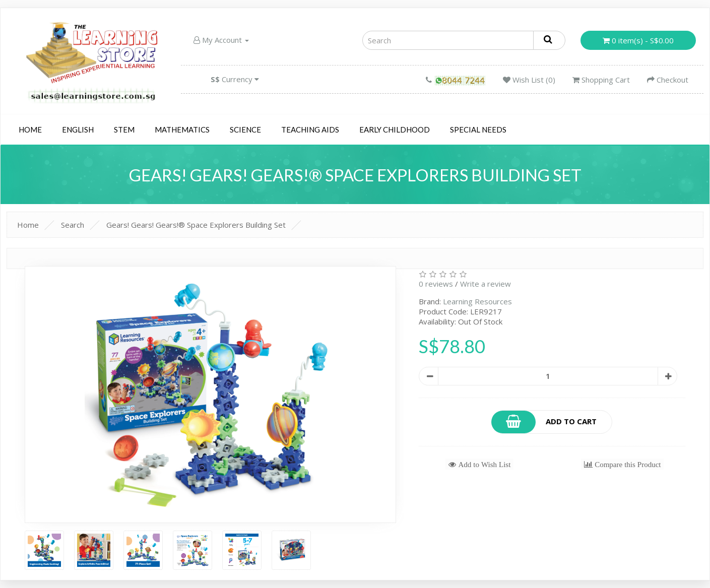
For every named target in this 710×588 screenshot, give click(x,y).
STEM (124, 129)
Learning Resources (477, 301)
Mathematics (182, 129)
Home (30, 129)
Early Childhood (395, 129)
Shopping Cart (601, 80)
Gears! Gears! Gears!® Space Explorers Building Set (196, 225)
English (78, 129)
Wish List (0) (529, 80)
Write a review (486, 284)
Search (73, 225)
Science (245, 129)
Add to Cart (544, 422)
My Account (221, 40)
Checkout (668, 80)
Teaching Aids (310, 129)
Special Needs (478, 129)
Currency (235, 79)
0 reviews (436, 284)
